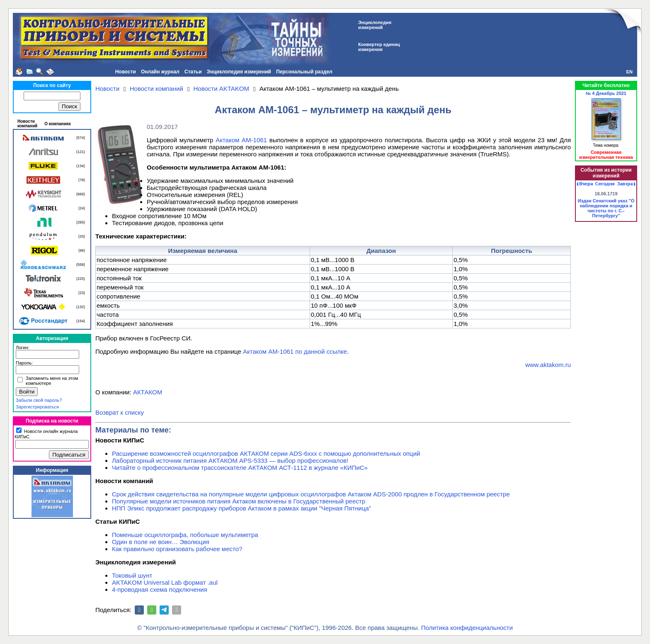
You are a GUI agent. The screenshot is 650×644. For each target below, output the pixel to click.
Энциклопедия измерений (239, 72)
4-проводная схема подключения (160, 589)
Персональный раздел (304, 72)
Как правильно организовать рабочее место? (177, 549)
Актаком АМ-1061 (241, 140)
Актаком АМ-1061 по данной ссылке (295, 351)
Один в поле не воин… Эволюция (161, 542)
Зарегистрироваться (37, 407)
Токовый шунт (132, 575)
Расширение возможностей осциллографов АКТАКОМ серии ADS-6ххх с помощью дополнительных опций (266, 453)
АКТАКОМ (148, 392)
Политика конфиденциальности (467, 628)
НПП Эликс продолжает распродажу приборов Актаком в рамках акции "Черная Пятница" (241, 508)
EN (629, 72)
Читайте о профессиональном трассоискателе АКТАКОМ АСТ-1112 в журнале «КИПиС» (240, 468)
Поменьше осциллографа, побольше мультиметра (185, 535)
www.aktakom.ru (548, 365)
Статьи (193, 72)
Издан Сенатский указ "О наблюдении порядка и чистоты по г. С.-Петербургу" (606, 208)
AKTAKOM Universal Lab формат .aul (165, 582)
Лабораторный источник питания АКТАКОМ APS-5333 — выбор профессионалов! (230, 461)
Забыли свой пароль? (39, 400)
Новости (126, 72)
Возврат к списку (120, 412)
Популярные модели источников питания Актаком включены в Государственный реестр (239, 501)
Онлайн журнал (160, 72)
